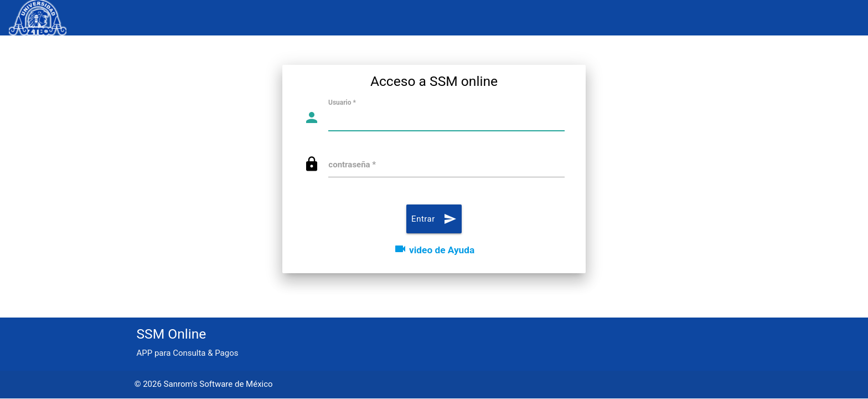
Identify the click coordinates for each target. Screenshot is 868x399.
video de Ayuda (434, 250)
